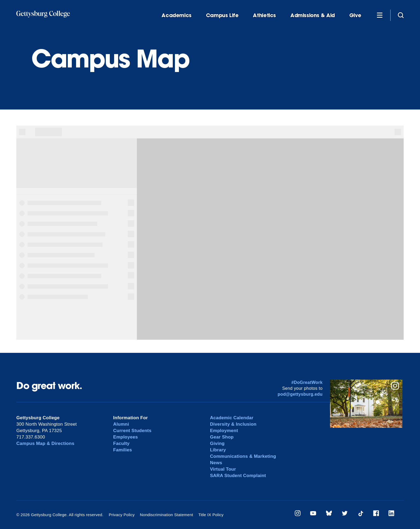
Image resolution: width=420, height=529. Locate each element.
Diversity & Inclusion (233, 424)
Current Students (132, 431)
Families (123, 450)
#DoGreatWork (307, 382)
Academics (177, 15)
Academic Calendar (232, 418)
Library (218, 450)
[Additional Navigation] (380, 15)
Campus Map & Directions (45, 443)
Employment (224, 431)
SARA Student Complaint (238, 476)
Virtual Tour (223, 469)
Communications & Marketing (243, 456)
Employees (126, 437)
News (216, 463)
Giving (217, 443)
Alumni (121, 424)
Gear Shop (222, 437)
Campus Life (222, 15)
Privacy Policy (122, 515)
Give (355, 15)
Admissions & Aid (313, 15)
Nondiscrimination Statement (166, 515)
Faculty (121, 443)
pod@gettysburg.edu (300, 394)
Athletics (264, 15)
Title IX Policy (211, 515)
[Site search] (401, 15)
